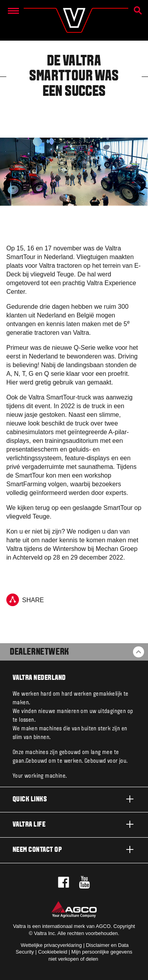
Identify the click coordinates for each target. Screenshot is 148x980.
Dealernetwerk (39, 652)
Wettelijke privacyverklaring (52, 945)
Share (25, 600)
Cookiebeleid (52, 952)
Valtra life (74, 824)
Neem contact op (74, 849)
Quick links (74, 799)
